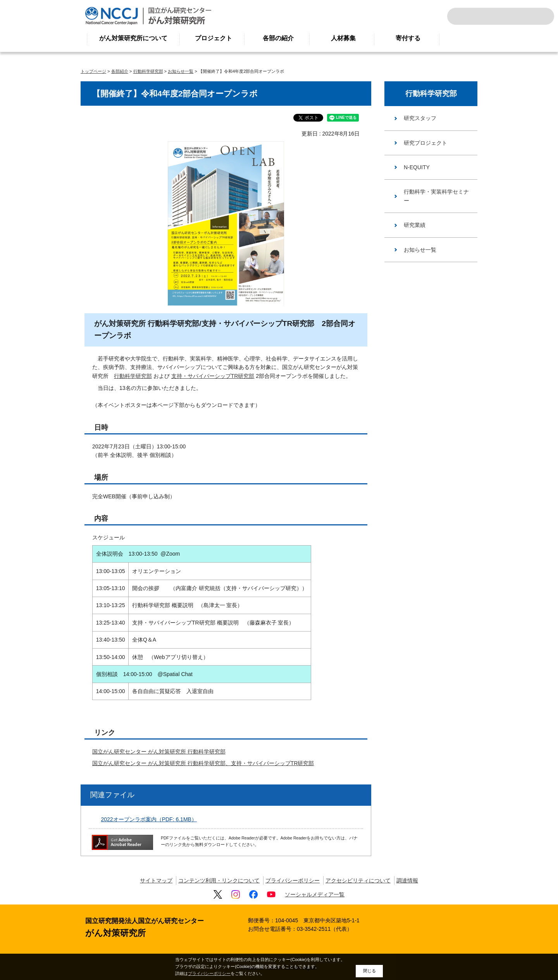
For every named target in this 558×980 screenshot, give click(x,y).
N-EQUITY (417, 167)
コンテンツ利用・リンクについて (219, 880)
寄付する (408, 38)
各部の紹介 (278, 38)
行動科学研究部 (148, 71)
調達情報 (407, 880)
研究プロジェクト (425, 143)
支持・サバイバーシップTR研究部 (213, 376)
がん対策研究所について (133, 38)
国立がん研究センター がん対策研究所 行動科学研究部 (159, 752)
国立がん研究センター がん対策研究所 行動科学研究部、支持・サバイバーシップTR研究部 (203, 763)
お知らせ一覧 (181, 71)
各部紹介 (120, 71)
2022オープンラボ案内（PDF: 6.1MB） (149, 819)
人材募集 (343, 38)
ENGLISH (521, 16)
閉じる (369, 971)
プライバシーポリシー (293, 880)
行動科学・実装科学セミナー (436, 196)
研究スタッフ (420, 118)
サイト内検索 (463, 16)
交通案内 (538, 16)
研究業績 (415, 225)
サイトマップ (156, 880)
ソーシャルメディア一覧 (315, 894)
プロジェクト (214, 38)
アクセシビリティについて (358, 880)
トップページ (93, 71)
